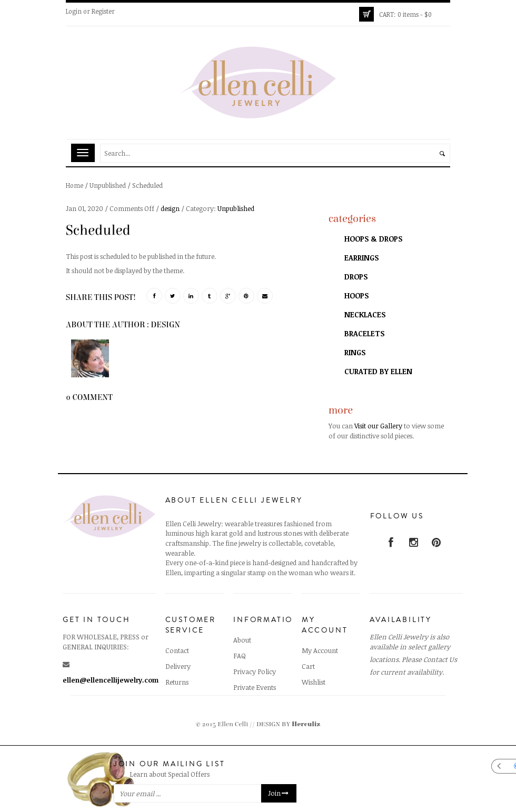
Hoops (356, 295)
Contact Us (440, 659)
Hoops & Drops (373, 239)
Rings (355, 352)
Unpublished (108, 185)
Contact (177, 650)
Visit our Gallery (378, 426)
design (170, 208)
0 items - (405, 14)
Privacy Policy (255, 671)
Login (74, 11)
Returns (177, 682)
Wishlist (314, 682)
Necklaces (365, 314)
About (242, 640)
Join (279, 793)
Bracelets (364, 333)
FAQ (240, 656)
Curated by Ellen (378, 371)
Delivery (178, 666)
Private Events (255, 687)
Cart (308, 666)
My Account (320, 650)
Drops (356, 277)
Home (75, 185)
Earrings (361, 258)
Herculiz (306, 724)
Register (103, 11)
